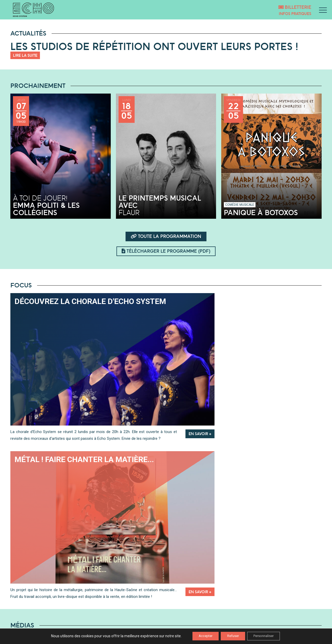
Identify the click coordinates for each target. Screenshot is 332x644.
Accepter (201, 636)
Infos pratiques (295, 14)
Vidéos (236, 575)
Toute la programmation (166, 236)
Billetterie (295, 7)
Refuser (233, 636)
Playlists (166, 575)
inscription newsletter (292, 608)
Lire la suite (25, 55)
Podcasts (96, 575)
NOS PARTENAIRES (104, 619)
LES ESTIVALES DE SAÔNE (110, 613)
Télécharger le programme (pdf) (166, 251)
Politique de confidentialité (300, 625)
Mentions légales (308, 619)
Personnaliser (268, 636)
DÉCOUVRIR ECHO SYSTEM (111, 607)
